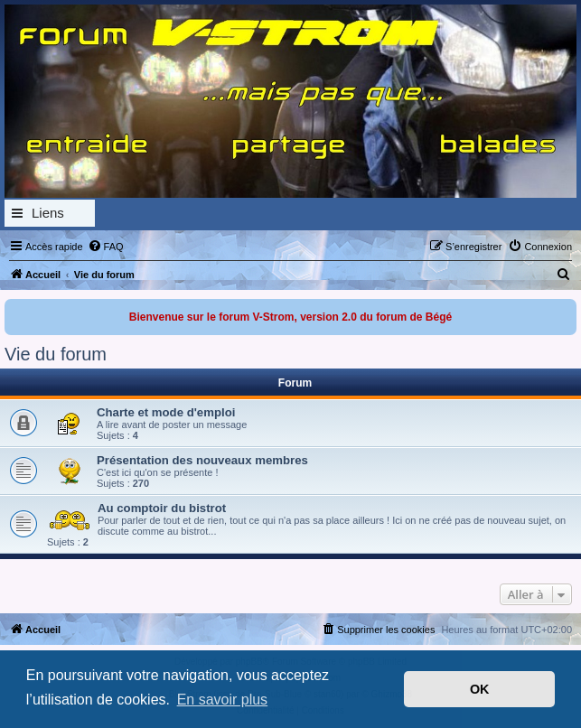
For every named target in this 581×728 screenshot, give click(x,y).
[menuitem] (106, 247)
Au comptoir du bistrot (162, 508)
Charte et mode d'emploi (166, 412)
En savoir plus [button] (223, 700)
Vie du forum (56, 354)
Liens (48, 213)
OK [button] (480, 689)
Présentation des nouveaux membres (202, 460)
